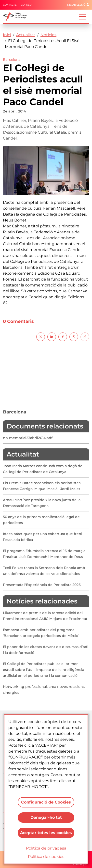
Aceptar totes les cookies (46, 833)
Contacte (10, 5)
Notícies (48, 35)
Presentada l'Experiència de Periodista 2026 (42, 585)
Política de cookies (46, 857)
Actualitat (26, 35)
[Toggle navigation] (82, 16)
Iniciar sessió (76, 5)
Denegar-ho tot (46, 817)
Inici (7, 35)
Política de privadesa (46, 848)
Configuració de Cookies (46, 802)
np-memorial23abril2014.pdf (28, 438)
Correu (26, 5)
